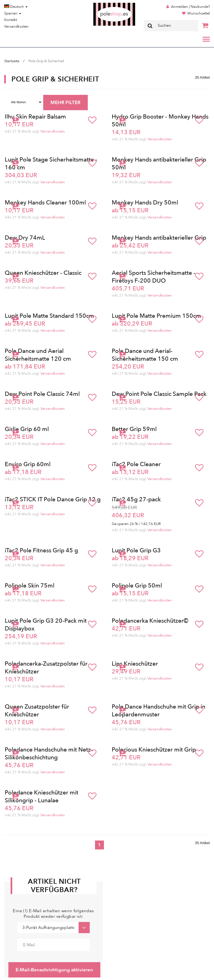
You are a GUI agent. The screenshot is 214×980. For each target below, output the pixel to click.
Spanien (13, 13)
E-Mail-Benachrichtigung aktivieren (54, 970)
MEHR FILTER (65, 103)
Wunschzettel (199, 13)
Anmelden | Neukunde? (190, 7)
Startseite (12, 61)
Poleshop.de (101, 5)
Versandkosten (16, 27)
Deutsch (16, 7)
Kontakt (11, 20)
